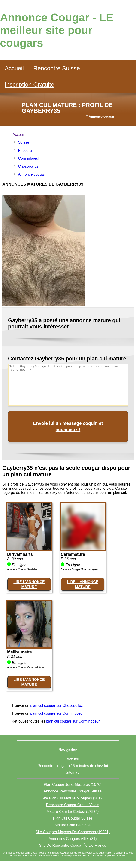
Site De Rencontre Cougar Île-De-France (73, 845)
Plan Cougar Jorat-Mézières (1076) (73, 784)
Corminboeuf (29, 158)
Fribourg (25, 150)
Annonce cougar (32, 174)
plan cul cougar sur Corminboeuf (57, 713)
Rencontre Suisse (57, 68)
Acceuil (18, 134)
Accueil (14, 68)
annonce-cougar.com (18, 853)
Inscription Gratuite (29, 85)
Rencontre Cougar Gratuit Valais (73, 805)
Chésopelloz (28, 166)
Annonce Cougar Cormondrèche (26, 667)
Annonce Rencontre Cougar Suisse (73, 791)
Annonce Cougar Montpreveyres (79, 569)
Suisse (24, 142)
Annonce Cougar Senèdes (22, 569)
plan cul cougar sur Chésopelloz (57, 705)
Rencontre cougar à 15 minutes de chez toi (73, 766)
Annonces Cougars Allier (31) (73, 839)
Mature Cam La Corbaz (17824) (73, 812)
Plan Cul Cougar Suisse (73, 818)
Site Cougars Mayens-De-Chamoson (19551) (73, 832)
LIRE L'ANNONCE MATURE (29, 584)
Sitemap (73, 772)
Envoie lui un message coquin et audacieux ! (68, 426)
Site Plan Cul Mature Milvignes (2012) (73, 798)
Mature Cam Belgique (73, 825)
